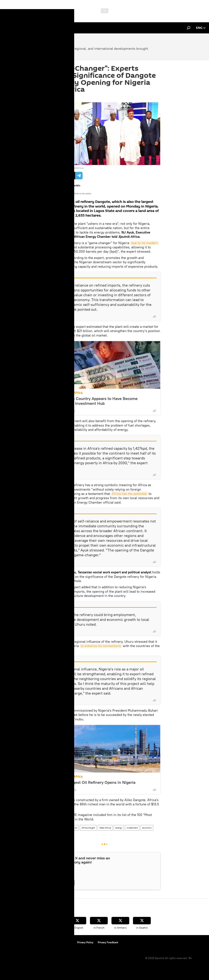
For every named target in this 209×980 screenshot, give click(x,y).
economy (147, 828)
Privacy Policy (85, 942)
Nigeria (67, 828)
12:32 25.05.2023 (59, 98)
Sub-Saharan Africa (68, 393)
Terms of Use (27, 942)
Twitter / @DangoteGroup (71, 168)
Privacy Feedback (108, 942)
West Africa (105, 828)
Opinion (55, 828)
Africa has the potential (129, 494)
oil (76, 828)
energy (119, 828)
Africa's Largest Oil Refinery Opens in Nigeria (94, 782)
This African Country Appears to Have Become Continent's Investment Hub (95, 401)
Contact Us (46, 942)
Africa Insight (88, 828)
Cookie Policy (65, 942)
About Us (9, 942)
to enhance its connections (101, 646)
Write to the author (82, 194)
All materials (65, 194)
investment (132, 828)
